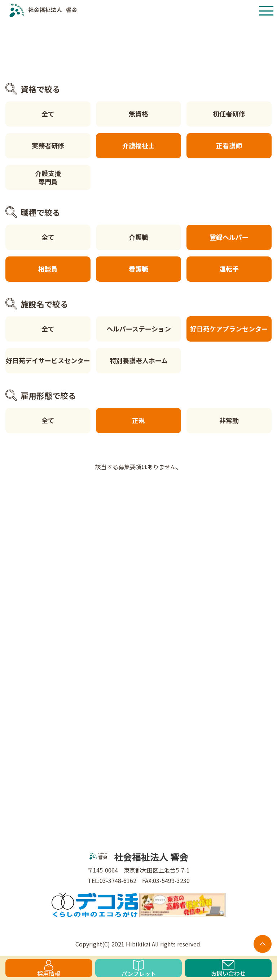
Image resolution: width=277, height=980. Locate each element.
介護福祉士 (138, 145)
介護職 (138, 237)
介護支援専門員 (48, 177)
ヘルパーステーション (139, 329)
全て (48, 114)
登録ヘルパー (229, 237)
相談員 (48, 269)
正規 (138, 420)
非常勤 (229, 420)
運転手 (229, 269)
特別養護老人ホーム (139, 360)
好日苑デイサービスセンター (48, 360)
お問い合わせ (228, 969)
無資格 (138, 114)
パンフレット (139, 968)
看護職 (138, 269)
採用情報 (49, 968)
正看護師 (229, 145)
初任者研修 (229, 114)
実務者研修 (48, 145)
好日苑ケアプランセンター (229, 329)
